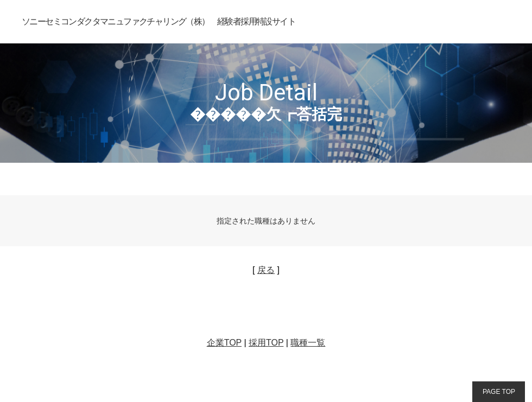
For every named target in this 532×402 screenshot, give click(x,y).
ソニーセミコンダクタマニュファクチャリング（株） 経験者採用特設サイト (159, 21)
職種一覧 (308, 343)
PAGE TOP (499, 392)
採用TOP (266, 343)
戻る (266, 270)
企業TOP (224, 343)
